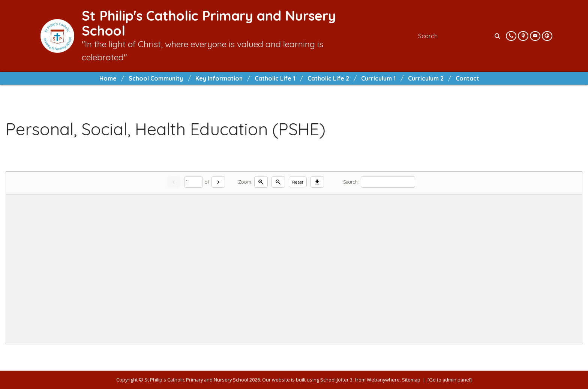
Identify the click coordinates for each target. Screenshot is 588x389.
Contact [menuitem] (467, 78)
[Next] (218, 182)
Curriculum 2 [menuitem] (426, 78)
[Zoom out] (278, 182)
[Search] (498, 36)
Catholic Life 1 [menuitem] (275, 78)
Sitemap (411, 380)
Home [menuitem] (108, 78)
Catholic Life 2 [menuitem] (328, 78)
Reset (298, 182)
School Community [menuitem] (156, 78)
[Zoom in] (261, 182)
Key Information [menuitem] (219, 78)
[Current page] (193, 182)
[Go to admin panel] (450, 380)
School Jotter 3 (336, 380)
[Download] (317, 182)
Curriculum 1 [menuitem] (378, 78)
